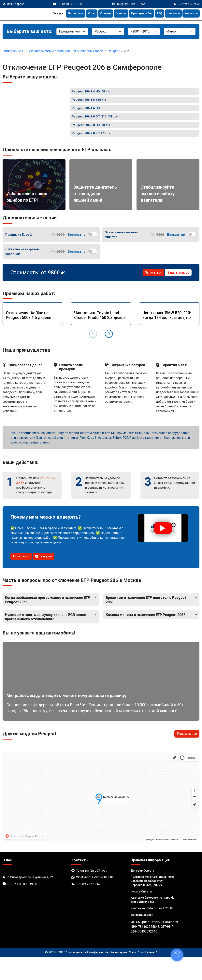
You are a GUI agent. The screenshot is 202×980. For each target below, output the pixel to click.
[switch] (93, 257)
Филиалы (171, 14)
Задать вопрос (178, 296)
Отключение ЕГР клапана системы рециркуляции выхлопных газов (53, 51)
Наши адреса (16, 4)
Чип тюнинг (65, 14)
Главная (114, 14)
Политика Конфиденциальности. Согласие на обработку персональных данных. (153, 904)
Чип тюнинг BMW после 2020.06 (152, 931)
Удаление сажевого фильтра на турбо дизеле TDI (152, 923)
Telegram (43, 579)
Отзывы (97, 14)
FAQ (156, 14)
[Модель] (144, 32)
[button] (109, 357)
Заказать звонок (142, 938)
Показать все (187, 757)
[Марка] (108, 32)
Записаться (153, 296)
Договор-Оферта (142, 894)
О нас (82, 14)
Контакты (190, 14)
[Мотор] (180, 32)
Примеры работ (137, 14)
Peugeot (114, 51)
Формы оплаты (141, 915)
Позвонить (21, 579)
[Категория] (72, 32)
